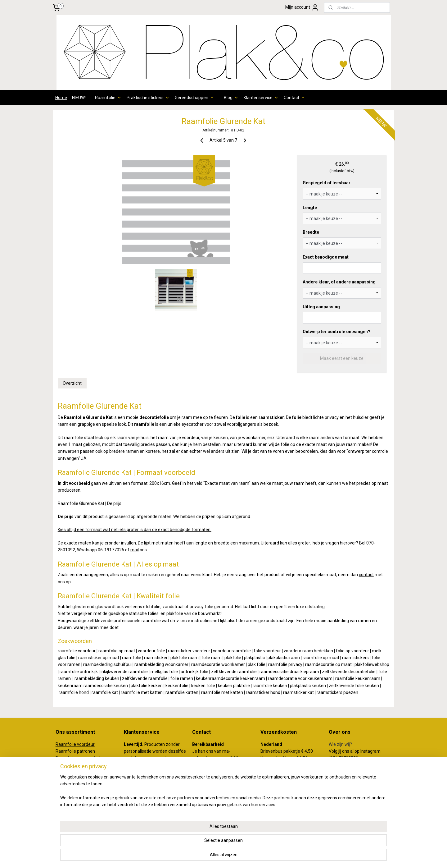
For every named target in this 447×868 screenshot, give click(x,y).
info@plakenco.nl (209, 793)
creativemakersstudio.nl (352, 819)
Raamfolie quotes (73, 793)
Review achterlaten (348, 779)
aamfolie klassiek (75, 779)
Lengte (310, 208)
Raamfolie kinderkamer (79, 800)
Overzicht (72, 383)
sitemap (198, 857)
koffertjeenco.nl (344, 812)
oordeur (87, 744)
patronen (86, 751)
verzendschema (149, 765)
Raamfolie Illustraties (76, 786)
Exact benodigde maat (326, 257)
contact (366, 575)
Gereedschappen (195, 98)
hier (136, 793)
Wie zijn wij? (340, 744)
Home (61, 98)
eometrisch (91, 758)
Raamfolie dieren (72, 772)
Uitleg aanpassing (321, 307)
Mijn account (302, 7)
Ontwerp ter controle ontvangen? (336, 332)
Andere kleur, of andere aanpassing (339, 282)
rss (210, 857)
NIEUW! (79, 98)
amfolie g (70, 758)
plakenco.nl (340, 805)
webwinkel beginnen (232, 857)
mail (135, 550)
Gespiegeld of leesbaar (327, 183)
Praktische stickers (148, 98)
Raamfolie (108, 98)
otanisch (88, 765)
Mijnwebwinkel (285, 857)
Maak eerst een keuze (342, 358)
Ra (58, 758)
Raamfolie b (68, 765)
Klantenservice (261, 98)
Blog (231, 98)
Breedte (311, 232)
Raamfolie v (67, 744)
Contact (295, 98)
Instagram (370, 751)
